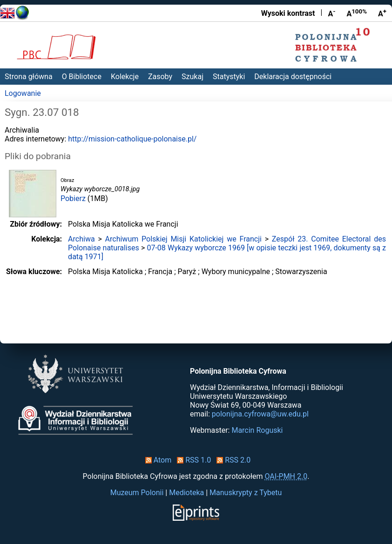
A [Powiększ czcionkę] (382, 13)
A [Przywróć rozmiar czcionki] (357, 13)
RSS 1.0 (192, 460)
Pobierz (73, 198)
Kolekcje (125, 77)
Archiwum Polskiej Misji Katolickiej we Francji (183, 239)
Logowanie (23, 93)
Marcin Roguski (257, 430)
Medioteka (186, 493)
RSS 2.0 (232, 460)
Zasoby (160, 77)
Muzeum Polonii (137, 493)
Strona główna (29, 77)
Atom (157, 460)
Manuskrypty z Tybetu (246, 493)
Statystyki (229, 77)
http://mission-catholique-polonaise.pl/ (132, 139)
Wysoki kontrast (288, 13)
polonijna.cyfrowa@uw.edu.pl (260, 414)
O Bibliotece (82, 77)
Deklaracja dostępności (293, 77)
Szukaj (193, 77)
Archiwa (81, 239)
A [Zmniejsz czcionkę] (331, 13)
